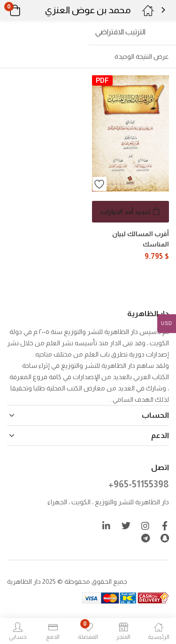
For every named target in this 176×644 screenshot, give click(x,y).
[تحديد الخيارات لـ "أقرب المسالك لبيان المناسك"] (131, 212)
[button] (27, 10)
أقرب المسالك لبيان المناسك (141, 239)
